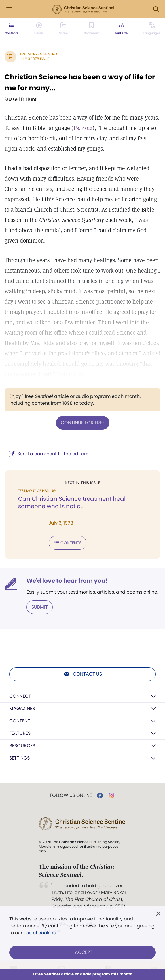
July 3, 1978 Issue (34, 59)
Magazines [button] (22, 708)
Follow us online (71, 795)
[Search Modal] (156, 9)
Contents (68, 543)
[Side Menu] (9, 9)
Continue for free (83, 423)
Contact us (83, 674)
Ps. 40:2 (83, 128)
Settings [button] (19, 758)
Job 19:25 (70, 374)
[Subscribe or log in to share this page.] (63, 29)
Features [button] (20, 733)
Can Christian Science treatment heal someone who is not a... (72, 503)
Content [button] (20, 721)
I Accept (83, 952)
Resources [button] (22, 746)
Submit (40, 607)
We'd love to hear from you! (67, 581)
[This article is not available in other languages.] (152, 29)
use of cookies (40, 933)
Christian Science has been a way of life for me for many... (80, 82)
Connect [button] (20, 696)
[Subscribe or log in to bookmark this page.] (91, 29)
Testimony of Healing (38, 54)
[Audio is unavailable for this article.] (39, 29)
